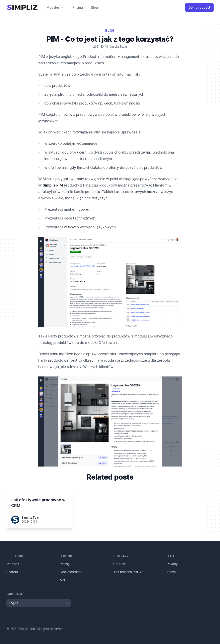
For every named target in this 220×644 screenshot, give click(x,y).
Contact (119, 564)
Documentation (71, 572)
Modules (13, 564)
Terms (171, 572)
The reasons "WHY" (128, 572)
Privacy (172, 564)
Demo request (199, 7)
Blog (94, 7)
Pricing (78, 7)
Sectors (12, 572)
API (62, 580)
